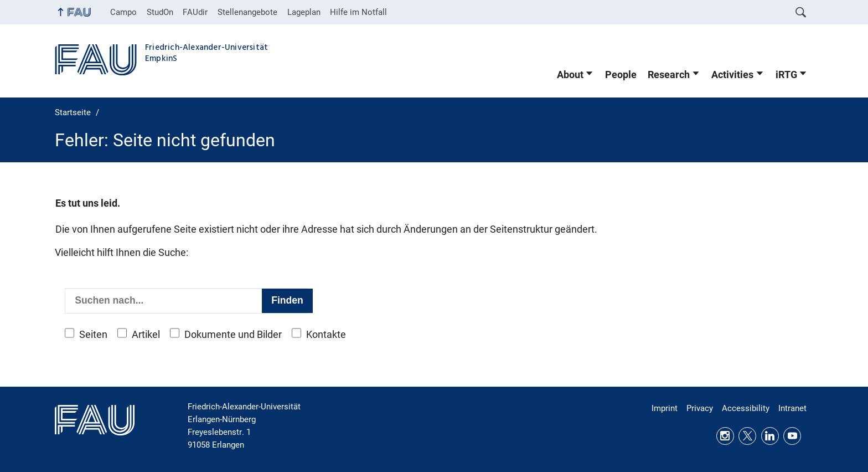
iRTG (786, 75)
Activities (732, 75)
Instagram (725, 436)
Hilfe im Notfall (358, 12)
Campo (123, 12)
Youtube (792, 436)
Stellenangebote (247, 12)
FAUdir (195, 12)
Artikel (146, 335)
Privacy (700, 408)
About (570, 75)
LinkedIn (770, 436)
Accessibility (746, 408)
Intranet (792, 408)
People (621, 75)
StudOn (160, 12)
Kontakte (326, 335)
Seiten (93, 335)
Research (669, 75)
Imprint (665, 408)
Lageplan (304, 12)
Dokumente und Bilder (233, 335)
